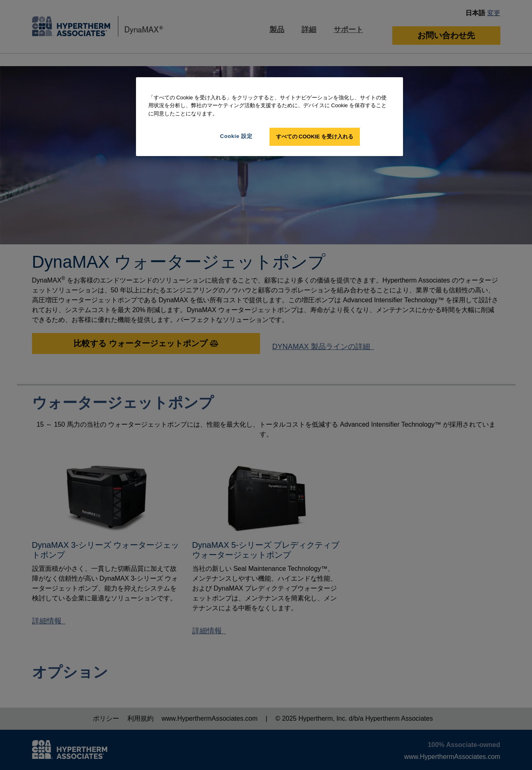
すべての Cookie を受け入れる (315, 137)
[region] (269, 117)
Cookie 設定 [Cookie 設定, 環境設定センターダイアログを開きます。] (236, 136)
